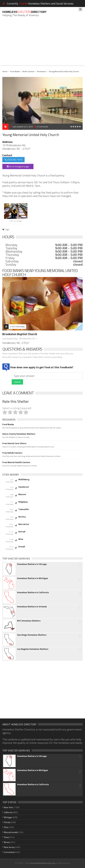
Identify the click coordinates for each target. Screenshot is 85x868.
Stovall (22, 547)
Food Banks (15, 71)
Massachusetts (11, 832)
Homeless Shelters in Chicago (32, 564)
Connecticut (9, 852)
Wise (21, 539)
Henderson (41, 71)
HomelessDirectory (24, 12)
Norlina (22, 517)
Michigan (8, 817)
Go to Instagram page (18, 166)
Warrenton (24, 524)
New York (8, 807)
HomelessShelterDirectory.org (42, 863)
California (8, 812)
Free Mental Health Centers (16, 462)
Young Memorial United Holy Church (64, 71)
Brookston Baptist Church (20, 334)
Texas (7, 837)
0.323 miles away (17, 327)
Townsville (24, 509)
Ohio (6, 827)
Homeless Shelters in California (33, 592)
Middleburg (24, 479)
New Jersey (9, 847)
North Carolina (28, 71)
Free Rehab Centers (12, 453)
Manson (22, 494)
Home (5, 71)
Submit (17, 382)
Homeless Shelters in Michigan (33, 578)
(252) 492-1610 (13, 160)
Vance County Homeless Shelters (19, 434)
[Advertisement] (42, 43)
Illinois (7, 842)
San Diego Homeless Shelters (32, 635)
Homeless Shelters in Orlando (32, 607)
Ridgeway (23, 502)
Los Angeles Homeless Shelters (33, 649)
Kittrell (22, 532)
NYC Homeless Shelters (29, 621)
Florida (7, 822)
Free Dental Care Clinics (14, 443)
